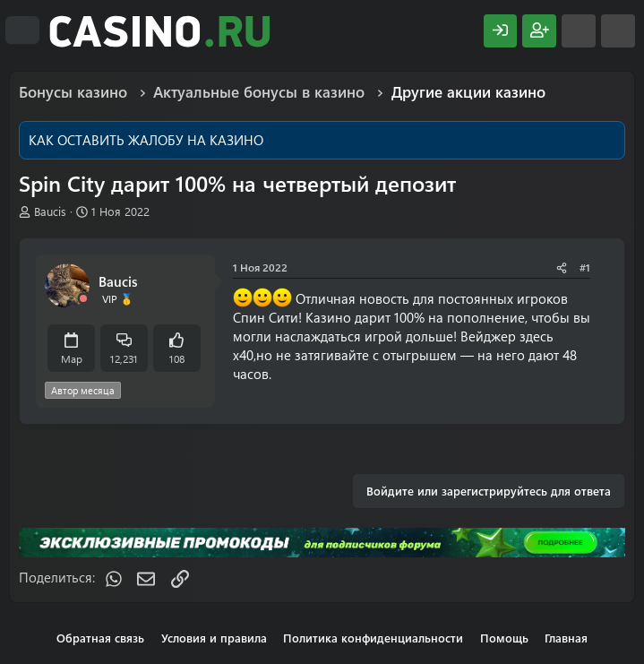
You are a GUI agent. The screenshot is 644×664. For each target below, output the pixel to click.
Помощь (504, 638)
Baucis (50, 211)
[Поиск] (618, 31)
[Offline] (83, 299)
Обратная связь (100, 638)
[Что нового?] (579, 31)
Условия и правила (214, 638)
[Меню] (22, 30)
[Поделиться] (562, 267)
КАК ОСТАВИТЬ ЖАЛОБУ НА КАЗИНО (146, 140)
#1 (585, 267)
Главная (566, 638)
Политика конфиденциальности (373, 638)
